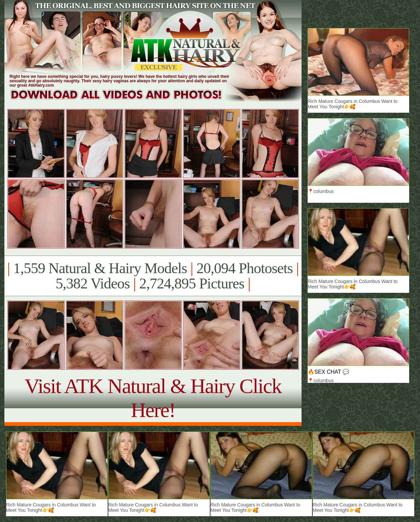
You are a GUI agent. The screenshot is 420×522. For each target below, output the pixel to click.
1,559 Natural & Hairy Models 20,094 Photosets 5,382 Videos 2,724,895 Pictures (153, 276)
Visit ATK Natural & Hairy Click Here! (153, 398)
